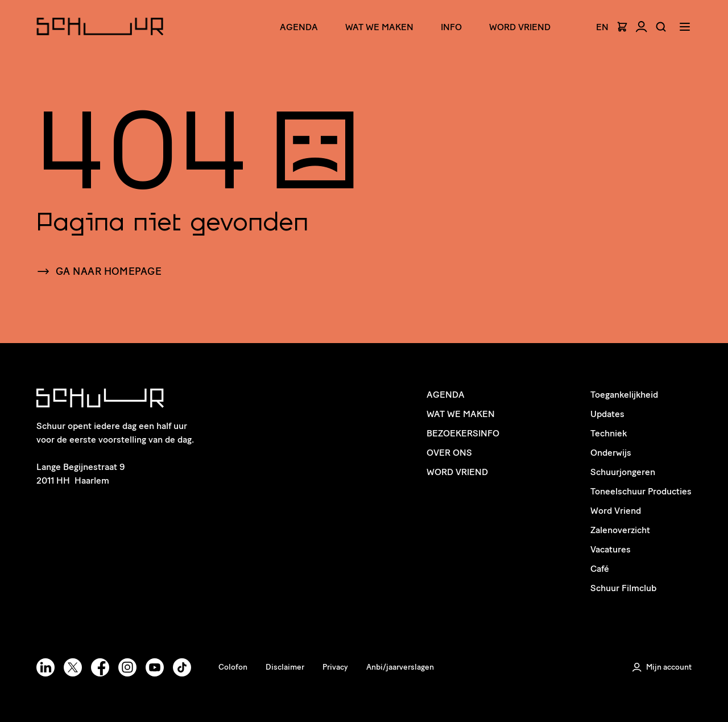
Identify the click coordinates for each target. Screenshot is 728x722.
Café (600, 569)
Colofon (233, 667)
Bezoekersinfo (463, 433)
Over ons (449, 453)
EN (602, 27)
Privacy (335, 667)
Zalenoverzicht (620, 530)
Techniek (609, 433)
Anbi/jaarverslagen (400, 667)
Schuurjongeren (623, 472)
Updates (607, 414)
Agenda (299, 27)
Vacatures (611, 549)
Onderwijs (611, 453)
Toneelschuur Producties (641, 491)
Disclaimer (285, 667)
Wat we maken (379, 27)
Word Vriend (520, 27)
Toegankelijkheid (624, 395)
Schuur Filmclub (623, 588)
